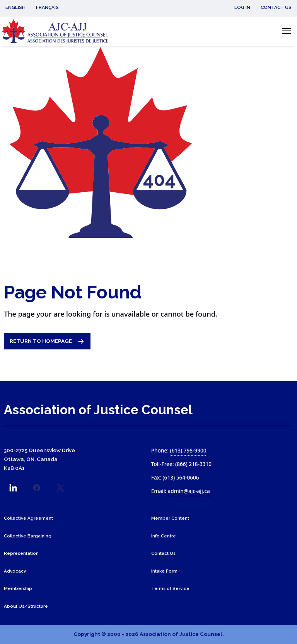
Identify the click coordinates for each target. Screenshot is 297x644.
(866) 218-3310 (193, 464)
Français (47, 7)
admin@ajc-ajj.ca (189, 491)
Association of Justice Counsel (98, 410)
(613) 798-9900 (188, 450)
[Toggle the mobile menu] (284, 31)
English (15, 7)
